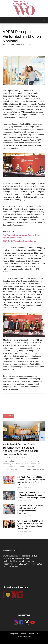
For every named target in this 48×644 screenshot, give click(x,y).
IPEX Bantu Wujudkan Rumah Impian (19, 241)
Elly (13, 44)
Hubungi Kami (33, 634)
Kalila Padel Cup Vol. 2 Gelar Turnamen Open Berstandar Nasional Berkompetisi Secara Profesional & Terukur (21, 449)
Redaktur (6, 457)
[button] (44, 20)
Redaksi (23, 634)
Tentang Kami (13, 634)
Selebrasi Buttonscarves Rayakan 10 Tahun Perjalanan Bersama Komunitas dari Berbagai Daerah (31, 495)
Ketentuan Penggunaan (24, 636)
